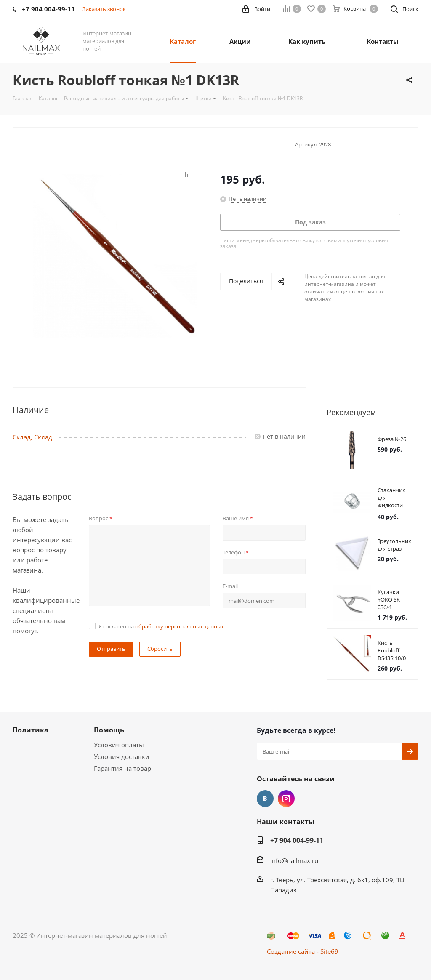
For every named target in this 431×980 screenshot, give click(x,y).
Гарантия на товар (122, 768)
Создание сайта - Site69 (303, 951)
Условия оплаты (119, 745)
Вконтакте (265, 799)
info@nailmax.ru (294, 860)
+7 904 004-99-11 (297, 840)
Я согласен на (161, 626)
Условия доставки (122, 756)
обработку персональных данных (180, 626)
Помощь (109, 730)
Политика (31, 730)
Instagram (286, 799)
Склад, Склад (32, 437)
